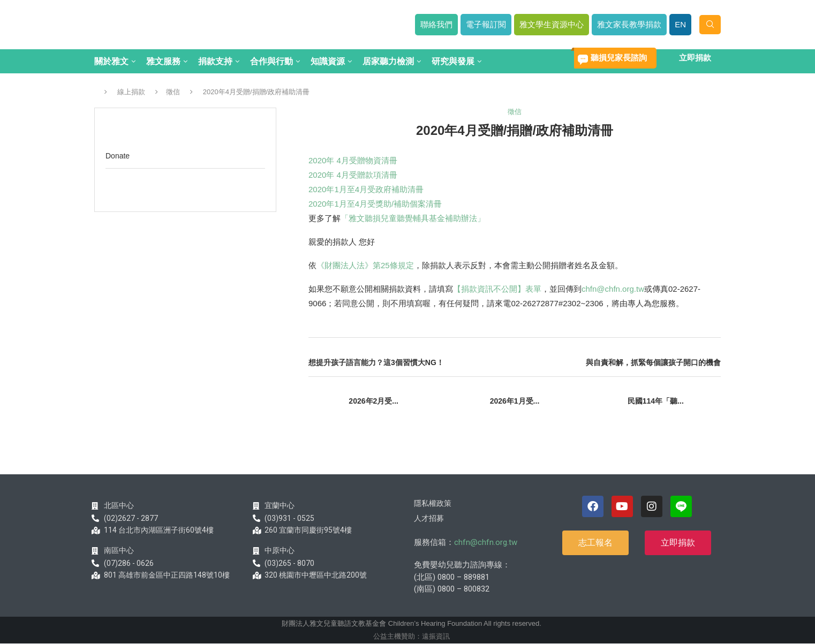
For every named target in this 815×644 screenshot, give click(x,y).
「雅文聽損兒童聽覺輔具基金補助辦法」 (413, 218)
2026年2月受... (373, 401)
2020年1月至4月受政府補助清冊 (366, 189)
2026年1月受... (515, 401)
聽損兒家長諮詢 (619, 58)
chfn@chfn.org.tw (613, 289)
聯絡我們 (436, 24)
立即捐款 (695, 58)
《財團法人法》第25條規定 (365, 265)
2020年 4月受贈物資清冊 (353, 160)
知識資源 (328, 61)
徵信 (173, 92)
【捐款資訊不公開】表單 (497, 289)
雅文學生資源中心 (552, 24)
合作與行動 (271, 61)
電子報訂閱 (486, 24)
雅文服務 (163, 61)
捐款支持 (215, 61)
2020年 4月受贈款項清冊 (353, 175)
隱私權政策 (433, 503)
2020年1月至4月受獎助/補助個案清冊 (375, 204)
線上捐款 (131, 92)
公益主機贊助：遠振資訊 (412, 636)
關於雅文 (111, 61)
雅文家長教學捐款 (629, 24)
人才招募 (429, 518)
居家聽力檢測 (388, 61)
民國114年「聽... (656, 401)
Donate (118, 156)
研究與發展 (453, 61)
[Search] (710, 25)
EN (680, 24)
